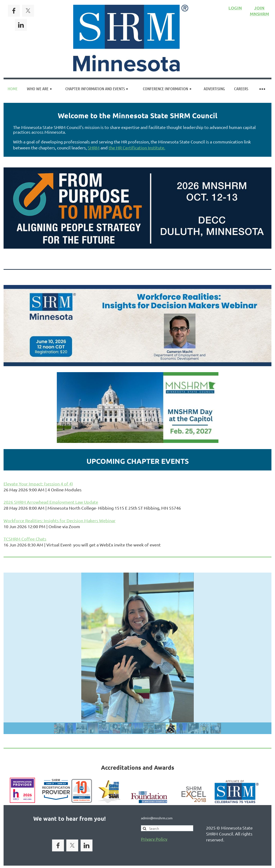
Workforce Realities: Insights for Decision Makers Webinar (60, 520)
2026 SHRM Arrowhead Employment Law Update (51, 502)
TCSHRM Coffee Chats (25, 539)
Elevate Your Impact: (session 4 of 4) (38, 484)
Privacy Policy (154, 839)
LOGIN (235, 8)
